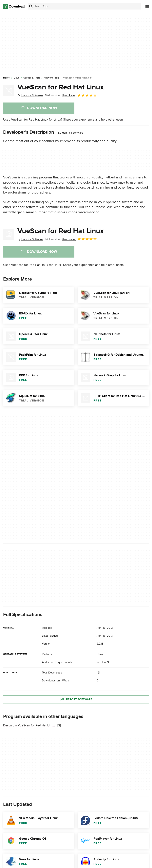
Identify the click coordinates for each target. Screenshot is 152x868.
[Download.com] (14, 6)
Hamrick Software (73, 133)
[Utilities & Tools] (32, 78)
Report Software (76, 699)
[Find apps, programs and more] (85, 6)
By (30, 95)
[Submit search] (31, 6)
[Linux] (17, 78)
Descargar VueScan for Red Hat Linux (29, 725)
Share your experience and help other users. (94, 120)
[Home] (6, 78)
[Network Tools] (52, 78)
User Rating (79, 95)
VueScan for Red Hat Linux (61, 87)
